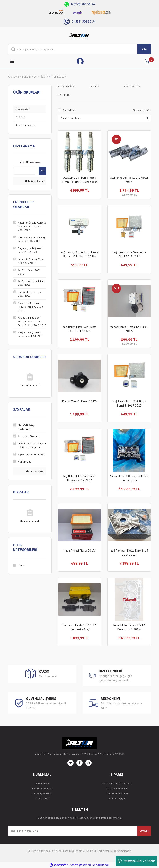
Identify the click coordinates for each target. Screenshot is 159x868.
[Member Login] (80, 61)
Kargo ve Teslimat (42, 788)
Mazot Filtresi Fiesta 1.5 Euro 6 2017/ (129, 329)
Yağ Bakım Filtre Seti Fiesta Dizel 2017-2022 (129, 254)
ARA (144, 49)
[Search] (79, 49)
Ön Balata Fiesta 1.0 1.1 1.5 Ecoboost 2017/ (79, 627)
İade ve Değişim (117, 798)
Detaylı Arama (35, 181)
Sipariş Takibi (42, 798)
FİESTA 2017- (59, 77)
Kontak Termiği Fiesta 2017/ (79, 401)
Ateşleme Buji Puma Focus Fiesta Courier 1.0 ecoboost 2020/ (79, 180)
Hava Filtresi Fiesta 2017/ (79, 551)
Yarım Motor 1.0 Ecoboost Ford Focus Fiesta (129, 478)
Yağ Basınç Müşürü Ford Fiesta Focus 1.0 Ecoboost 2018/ (79, 254)
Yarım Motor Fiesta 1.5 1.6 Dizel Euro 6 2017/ (129, 627)
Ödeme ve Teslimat (117, 793)
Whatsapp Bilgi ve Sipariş (136, 861)
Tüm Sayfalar (35, 471)
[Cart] (148, 61)
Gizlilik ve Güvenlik (117, 788)
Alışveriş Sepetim (42, 793)
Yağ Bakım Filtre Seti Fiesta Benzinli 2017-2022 (129, 403)
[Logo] (80, 36)
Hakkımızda (42, 783)
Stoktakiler (69, 110)
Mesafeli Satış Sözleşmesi (117, 783)
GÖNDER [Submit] (144, 831)
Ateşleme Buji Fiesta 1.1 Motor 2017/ (129, 180)
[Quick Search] (24, 171)
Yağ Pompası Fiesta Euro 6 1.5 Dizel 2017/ (129, 553)
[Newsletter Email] (73, 831)
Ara (42, 171)
